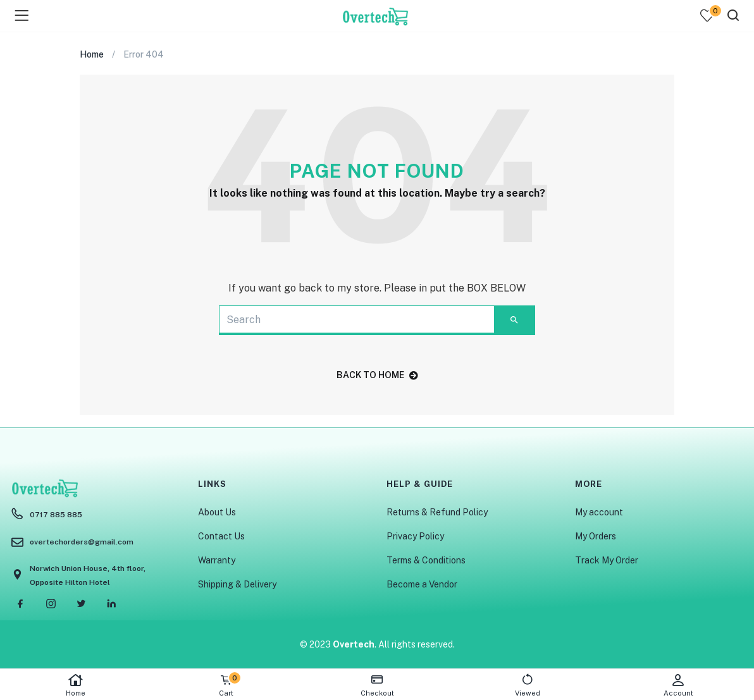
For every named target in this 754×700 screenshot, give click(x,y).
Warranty (217, 560)
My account (599, 512)
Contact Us (221, 536)
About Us (217, 512)
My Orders (596, 536)
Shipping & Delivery (237, 584)
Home (75, 685)
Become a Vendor (422, 584)
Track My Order (607, 560)
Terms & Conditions (426, 560)
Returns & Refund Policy (437, 512)
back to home (377, 375)
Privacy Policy (415, 536)
